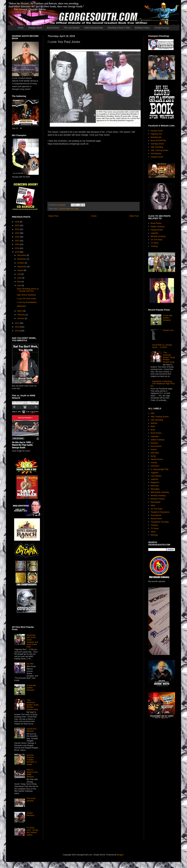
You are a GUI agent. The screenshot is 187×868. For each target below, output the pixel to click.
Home (21, 28)
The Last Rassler (72, 28)
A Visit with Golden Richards (31, 688)
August (21, 270)
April (20, 285)
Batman (154, 423)
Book (153, 430)
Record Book (53, 28)
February (21, 315)
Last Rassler (156, 476)
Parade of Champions (160, 512)
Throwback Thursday (160, 522)
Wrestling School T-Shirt (119, 28)
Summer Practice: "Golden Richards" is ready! (32, 760)
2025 (17, 225)
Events (154, 449)
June (20, 278)
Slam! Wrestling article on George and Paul (28, 290)
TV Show (155, 243)
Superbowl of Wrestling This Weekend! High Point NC (163, 384)
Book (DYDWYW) (158, 140)
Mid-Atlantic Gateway (160, 492)
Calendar (155, 436)
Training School (157, 144)
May (19, 282)
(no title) (30, 664)
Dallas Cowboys (158, 226)
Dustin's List (168, 330)
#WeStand (21, 306)
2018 (17, 252)
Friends (154, 463)
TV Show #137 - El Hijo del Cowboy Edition (32, 831)
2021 (17, 241)
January (21, 318)
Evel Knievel (156, 446)
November (22, 259)
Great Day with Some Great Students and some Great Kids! (32, 641)
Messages (155, 489)
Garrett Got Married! (31, 730)
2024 (17, 229)
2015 (17, 331)
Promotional (156, 515)
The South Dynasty (31, 800)
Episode (154, 443)
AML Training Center (160, 150)
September (22, 267)
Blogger (120, 855)
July (19, 274)
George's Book (35, 28)
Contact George (162, 28)
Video (77, 209)
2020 (17, 244)
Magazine (155, 482)
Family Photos (157, 230)
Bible (153, 426)
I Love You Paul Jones (26, 299)
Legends (62, 209)
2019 (17, 248)
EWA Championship (94, 28)
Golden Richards (30, 814)
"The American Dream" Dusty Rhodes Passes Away (32, 705)
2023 (17, 233)
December (22, 255)
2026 (17, 222)
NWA (153, 505)
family (153, 456)
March (20, 311)
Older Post (134, 216)
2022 (17, 237)
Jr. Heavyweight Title (160, 469)
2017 (17, 323)
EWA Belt (155, 453)
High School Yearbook (26, 295)
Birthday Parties (142, 28)
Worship (154, 535)
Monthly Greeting (158, 236)
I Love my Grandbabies (27, 302)
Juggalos (155, 473)
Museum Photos (158, 499)
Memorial (70, 209)
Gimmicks (155, 466)
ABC (153, 413)
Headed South (157, 157)
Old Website (156, 154)
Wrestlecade (156, 137)
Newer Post (53, 216)
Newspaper (156, 502)
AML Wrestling (157, 147)
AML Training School (160, 417)
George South (157, 131)
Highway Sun (156, 134)
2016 (17, 327)
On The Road (156, 240)
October (21, 263)
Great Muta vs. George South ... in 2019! (162, 346)
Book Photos (156, 223)
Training (154, 246)
